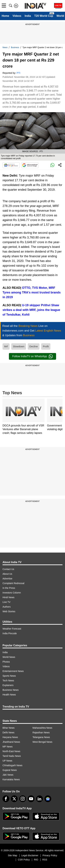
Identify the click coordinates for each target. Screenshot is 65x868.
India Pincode (10, 633)
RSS (45, 860)
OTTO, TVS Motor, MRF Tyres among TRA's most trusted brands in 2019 (32, 292)
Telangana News (41, 737)
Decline (34, 346)
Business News (11, 690)
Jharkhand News (11, 742)
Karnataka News (11, 779)
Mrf (6, 346)
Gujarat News (10, 770)
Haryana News (10, 737)
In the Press (9, 588)
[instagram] (23, 799)
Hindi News (8, 597)
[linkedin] (39, 799)
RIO (36, 860)
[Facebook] (6, 799)
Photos (6, 662)
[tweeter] (14, 799)
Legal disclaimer (30, 855)
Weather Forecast (12, 629)
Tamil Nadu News (12, 756)
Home (5, 16)
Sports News (9, 676)
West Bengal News (42, 742)
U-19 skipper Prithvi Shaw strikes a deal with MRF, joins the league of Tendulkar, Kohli (31, 310)
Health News (9, 695)
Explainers (8, 685)
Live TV (6, 602)
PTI (18, 73)
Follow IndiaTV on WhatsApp (32, 356)
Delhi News (8, 733)
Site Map (13, 855)
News (5, 47)
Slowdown (19, 346)
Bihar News (9, 728)
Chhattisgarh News (12, 765)
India (28, 16)
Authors (7, 607)
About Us (7, 574)
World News (9, 657)
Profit (46, 346)
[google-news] (48, 799)
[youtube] (31, 799)
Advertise (7, 579)
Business (15, 47)
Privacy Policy (50, 855)
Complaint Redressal (13, 583)
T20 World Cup (44, 16)
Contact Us (8, 569)
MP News (8, 747)
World (60, 16)
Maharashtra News (42, 728)
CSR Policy (24, 860)
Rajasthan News (41, 733)
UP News (7, 761)
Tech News (8, 681)
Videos (17, 16)
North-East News (11, 751)
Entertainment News (13, 671)
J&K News (8, 775)
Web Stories (9, 611)
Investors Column (12, 593)
